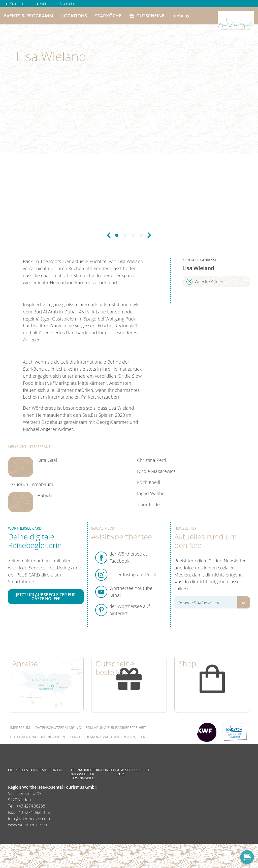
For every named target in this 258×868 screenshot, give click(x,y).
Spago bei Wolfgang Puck (110, 319)
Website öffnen (205, 282)
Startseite (15, 4)
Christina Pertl (152, 460)
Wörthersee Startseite (55, 4)
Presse (147, 737)
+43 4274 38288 (31, 806)
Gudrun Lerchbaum (33, 484)
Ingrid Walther (152, 493)
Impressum (20, 728)
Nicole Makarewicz (156, 471)
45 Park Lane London (101, 312)
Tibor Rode (148, 504)
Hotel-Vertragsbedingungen (38, 737)
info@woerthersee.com (29, 819)
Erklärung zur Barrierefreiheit (116, 728)
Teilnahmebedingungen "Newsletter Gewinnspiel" (93, 774)
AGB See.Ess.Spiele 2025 (134, 772)
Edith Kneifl (149, 482)
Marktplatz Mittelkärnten (80, 383)
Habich (45, 495)
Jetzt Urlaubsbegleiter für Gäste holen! (46, 597)
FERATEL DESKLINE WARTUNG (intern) (103, 737)
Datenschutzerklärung (58, 728)
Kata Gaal (47, 460)
